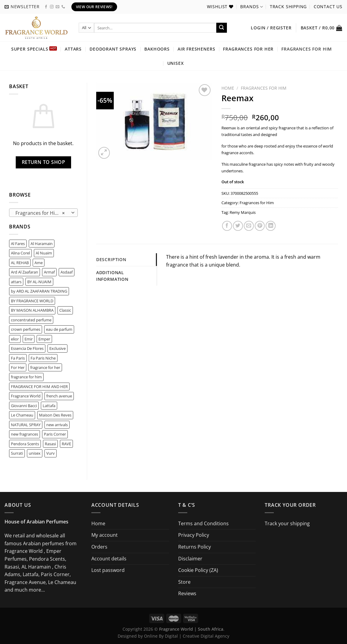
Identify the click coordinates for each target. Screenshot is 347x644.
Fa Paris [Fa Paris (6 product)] (18, 358)
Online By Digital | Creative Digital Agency (187, 636)
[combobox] (43, 213)
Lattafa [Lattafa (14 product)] (49, 406)
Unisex (176, 63)
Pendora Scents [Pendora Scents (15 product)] (25, 444)
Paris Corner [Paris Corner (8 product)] (55, 434)
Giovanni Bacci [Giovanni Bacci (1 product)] (24, 406)
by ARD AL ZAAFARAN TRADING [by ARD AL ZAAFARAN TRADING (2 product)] (39, 291)
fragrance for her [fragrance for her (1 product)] (45, 367)
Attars (73, 49)
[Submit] (221, 28)
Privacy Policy (194, 535)
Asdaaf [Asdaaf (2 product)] (67, 272)
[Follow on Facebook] (46, 7)
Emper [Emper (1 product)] (44, 339)
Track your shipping (287, 523)
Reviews (187, 593)
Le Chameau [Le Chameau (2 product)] (22, 415)
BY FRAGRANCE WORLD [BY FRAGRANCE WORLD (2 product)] (32, 301)
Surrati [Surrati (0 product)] (17, 453)
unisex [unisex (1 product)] (35, 453)
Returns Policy (195, 547)
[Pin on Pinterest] (260, 226)
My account (105, 535)
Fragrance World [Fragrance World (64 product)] (26, 396)
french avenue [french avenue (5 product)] (59, 396)
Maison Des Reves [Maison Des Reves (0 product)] (55, 415)
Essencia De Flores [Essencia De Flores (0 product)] (27, 348)
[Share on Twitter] (238, 226)
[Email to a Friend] (249, 226)
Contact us (328, 7)
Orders (99, 547)
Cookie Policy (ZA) (198, 570)
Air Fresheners (196, 49)
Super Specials (30, 49)
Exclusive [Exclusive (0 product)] (57, 348)
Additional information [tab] (112, 276)
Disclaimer (190, 559)
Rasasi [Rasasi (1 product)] (50, 444)
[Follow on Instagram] (52, 7)
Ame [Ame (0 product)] (39, 263)
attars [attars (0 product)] (16, 282)
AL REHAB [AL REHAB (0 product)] (20, 263)
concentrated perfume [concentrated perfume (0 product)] (31, 320)
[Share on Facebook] (227, 226)
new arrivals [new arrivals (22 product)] (57, 425)
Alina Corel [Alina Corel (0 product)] (20, 253)
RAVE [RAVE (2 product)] (66, 444)
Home (228, 88)
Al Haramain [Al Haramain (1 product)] (42, 244)
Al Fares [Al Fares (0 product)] (18, 244)
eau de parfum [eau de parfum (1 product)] (59, 329)
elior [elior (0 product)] (15, 339)
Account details (109, 559)
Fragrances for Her (248, 49)
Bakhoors (157, 49)
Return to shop (44, 162)
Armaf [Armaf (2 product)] (49, 272)
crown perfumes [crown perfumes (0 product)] (26, 329)
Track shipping (288, 7)
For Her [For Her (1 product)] (18, 367)
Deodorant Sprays (113, 49)
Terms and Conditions (203, 523)
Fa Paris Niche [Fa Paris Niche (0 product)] (43, 358)
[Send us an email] (57, 7)
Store (184, 582)
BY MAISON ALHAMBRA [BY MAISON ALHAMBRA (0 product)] (32, 310)
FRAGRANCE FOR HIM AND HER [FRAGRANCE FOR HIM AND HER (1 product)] (39, 387)
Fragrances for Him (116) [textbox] (43, 213)
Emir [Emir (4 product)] (29, 339)
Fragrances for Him (307, 49)
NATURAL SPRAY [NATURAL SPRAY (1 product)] (26, 425)
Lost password (108, 570)
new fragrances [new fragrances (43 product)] (25, 434)
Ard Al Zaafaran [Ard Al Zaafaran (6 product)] (25, 272)
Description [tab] (111, 259)
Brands (252, 7)
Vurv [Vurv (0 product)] (51, 453)
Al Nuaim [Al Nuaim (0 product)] (44, 253)
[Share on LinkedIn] (271, 226)
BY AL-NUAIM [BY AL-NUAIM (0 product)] (39, 282)
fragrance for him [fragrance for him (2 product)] (26, 377)
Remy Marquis (243, 212)
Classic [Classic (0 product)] (65, 310)
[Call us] (63, 7)
